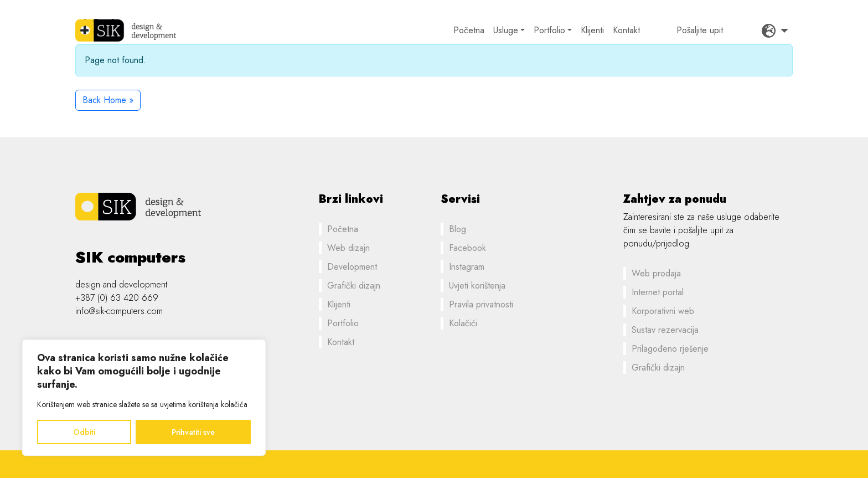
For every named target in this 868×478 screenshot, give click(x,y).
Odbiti (84, 432)
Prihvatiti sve (193, 432)
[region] (144, 398)
